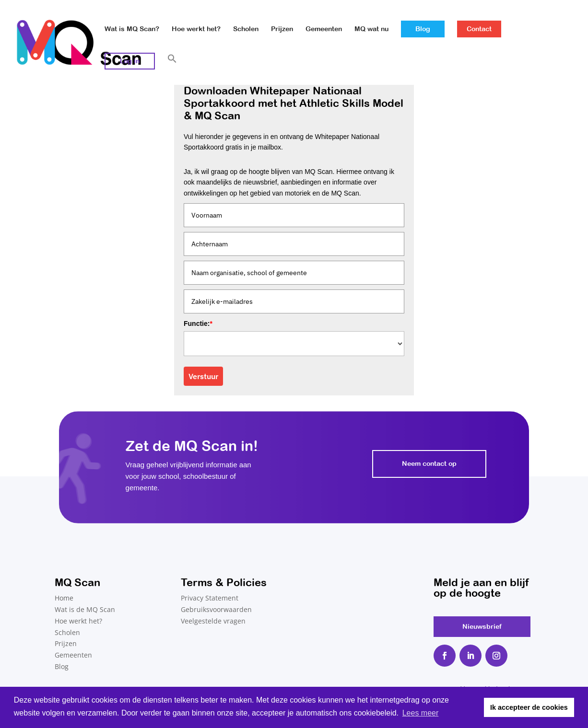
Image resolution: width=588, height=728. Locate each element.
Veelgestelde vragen (213, 621)
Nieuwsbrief (482, 626)
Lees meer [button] (421, 713)
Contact (479, 29)
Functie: (198, 324)
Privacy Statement (210, 598)
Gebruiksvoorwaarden (216, 609)
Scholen (246, 29)
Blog (423, 29)
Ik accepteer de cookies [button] (529, 707)
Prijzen (282, 29)
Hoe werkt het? (196, 29)
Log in (130, 61)
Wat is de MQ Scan (85, 609)
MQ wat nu (371, 29)
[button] (172, 69)
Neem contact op (429, 463)
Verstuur (203, 376)
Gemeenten (324, 29)
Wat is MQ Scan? (132, 29)
